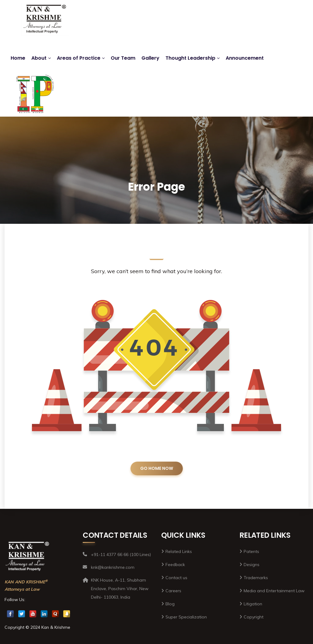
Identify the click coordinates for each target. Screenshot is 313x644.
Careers (173, 591)
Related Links (179, 551)
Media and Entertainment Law (274, 591)
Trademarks (256, 578)
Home (18, 58)
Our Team (123, 58)
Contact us (176, 578)
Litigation (253, 604)
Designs (252, 565)
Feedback (175, 565)
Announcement (245, 58)
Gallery (150, 58)
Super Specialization (186, 617)
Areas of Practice (79, 58)
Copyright (254, 617)
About (39, 58)
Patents (251, 551)
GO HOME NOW (157, 468)
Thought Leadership (190, 58)
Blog (170, 604)
